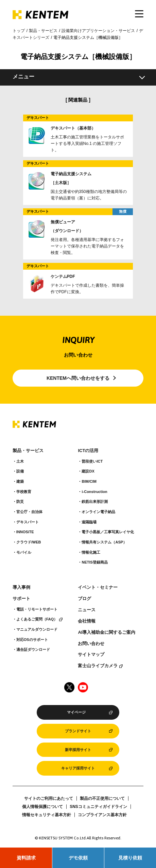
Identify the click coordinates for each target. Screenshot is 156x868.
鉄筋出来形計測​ (95, 502)
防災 (20, 502)
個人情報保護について (42, 807)
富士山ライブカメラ (98, 666)
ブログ (84, 599)
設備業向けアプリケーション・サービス (98, 31)
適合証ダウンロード (33, 649)
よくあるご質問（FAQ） (37, 619)
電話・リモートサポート (37, 609)
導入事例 (21, 587)
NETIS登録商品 (94, 562)
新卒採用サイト (78, 750)
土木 (20, 461)
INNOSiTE (25, 532)
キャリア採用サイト (78, 768)
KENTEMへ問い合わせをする (78, 378)
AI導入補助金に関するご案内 (107, 632)
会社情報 (87, 621)
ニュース (87, 610)
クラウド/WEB (29, 542)
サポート (21, 599)
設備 (20, 471)
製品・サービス (43, 31)
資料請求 (26, 858)
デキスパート (28, 522)
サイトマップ (91, 655)
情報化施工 (91, 552)
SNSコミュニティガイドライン (98, 807)
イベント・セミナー (98, 587)
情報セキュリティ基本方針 (47, 815)
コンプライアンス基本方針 (102, 815)
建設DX (88, 471)
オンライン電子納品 (98, 512)
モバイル (24, 552)
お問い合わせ (91, 644)
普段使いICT (92, 461)
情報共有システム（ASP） (104, 542)
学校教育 (24, 492)
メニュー (23, 77)
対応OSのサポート (32, 640)
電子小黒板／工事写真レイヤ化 (108, 532)
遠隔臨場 (89, 522)
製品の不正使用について (102, 798)
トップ (19, 31)
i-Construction (94, 492)
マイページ (76, 712)
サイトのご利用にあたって (49, 798)
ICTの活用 (88, 451)
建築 (20, 481)
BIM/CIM (89, 481)
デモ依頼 (78, 858)
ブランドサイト (78, 731)
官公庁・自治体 (29, 512)
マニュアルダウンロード (37, 629)
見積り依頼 (130, 858)
